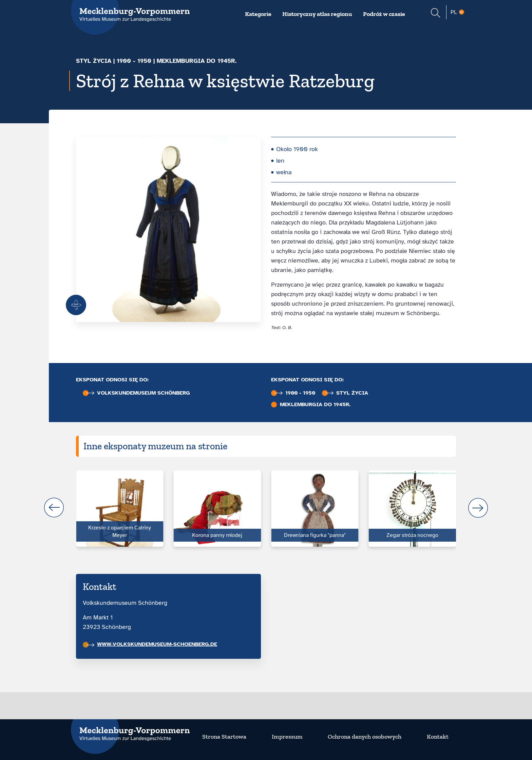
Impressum (287, 737)
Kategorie (258, 14)
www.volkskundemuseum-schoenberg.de (151, 644)
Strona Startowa (224, 737)
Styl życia (94, 61)
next (478, 508)
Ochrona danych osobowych (365, 737)
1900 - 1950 (134, 61)
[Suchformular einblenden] (435, 14)
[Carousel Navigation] (266, 508)
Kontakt (438, 737)
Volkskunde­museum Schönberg (138, 393)
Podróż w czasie (384, 14)
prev (54, 508)
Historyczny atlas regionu (317, 14)
